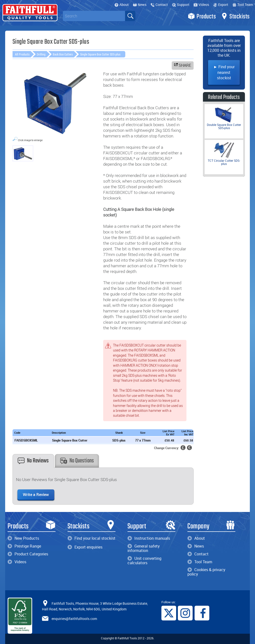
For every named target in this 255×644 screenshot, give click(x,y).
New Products (23, 538)
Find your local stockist (92, 538)
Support (181, 5)
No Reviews (33, 461)
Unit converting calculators (144, 561)
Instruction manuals (149, 538)
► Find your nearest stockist (224, 72)
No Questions (77, 461)
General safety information (144, 548)
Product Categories (28, 554)
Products (202, 16)
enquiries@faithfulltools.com (74, 619)
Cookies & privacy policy (206, 572)
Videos (201, 5)
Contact (159, 5)
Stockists (235, 16)
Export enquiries (85, 547)
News (140, 5)
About (122, 5)
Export (221, 5)
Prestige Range (24, 546)
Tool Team (243, 5)
